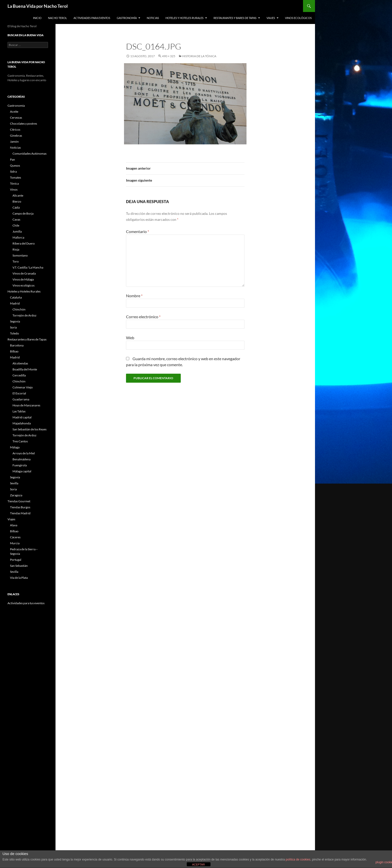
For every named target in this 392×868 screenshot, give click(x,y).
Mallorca (18, 237)
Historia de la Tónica (199, 56)
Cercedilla (19, 375)
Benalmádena (21, 459)
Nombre (134, 296)
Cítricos (15, 130)
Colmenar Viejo (23, 387)
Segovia (15, 321)
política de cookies (298, 860)
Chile (16, 225)
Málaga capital (22, 471)
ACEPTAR (198, 865)
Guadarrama (21, 399)
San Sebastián (19, 566)
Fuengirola (20, 465)
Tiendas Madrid (20, 513)
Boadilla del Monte (25, 369)
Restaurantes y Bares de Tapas (235, 18)
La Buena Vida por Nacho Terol (38, 6)
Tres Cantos (20, 441)
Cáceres (15, 537)
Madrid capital (22, 417)
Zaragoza (16, 495)
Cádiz (16, 207)
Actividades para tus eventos (26, 603)
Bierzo (17, 201)
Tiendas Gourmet (19, 501)
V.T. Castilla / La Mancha (28, 267)
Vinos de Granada (24, 273)
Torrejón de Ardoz (24, 315)
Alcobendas (20, 363)
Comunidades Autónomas (29, 153)
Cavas (16, 219)
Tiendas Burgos (20, 507)
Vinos (14, 189)
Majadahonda (22, 423)
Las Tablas (19, 411)
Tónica (14, 183)
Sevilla (14, 483)
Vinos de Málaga (23, 279)
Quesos (15, 165)
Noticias (153, 18)
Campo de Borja (23, 213)
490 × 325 (169, 56)
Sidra (13, 171)
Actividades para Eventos (92, 18)
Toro (16, 261)
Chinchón (19, 309)
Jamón (14, 142)
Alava (14, 525)
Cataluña (16, 297)
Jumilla (17, 231)
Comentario (137, 231)
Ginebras (16, 136)
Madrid (15, 303)
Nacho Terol (57, 18)
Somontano (20, 255)
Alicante (18, 195)
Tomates (15, 177)
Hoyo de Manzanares (26, 405)
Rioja (16, 249)
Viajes (271, 18)
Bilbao (14, 351)
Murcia (15, 543)
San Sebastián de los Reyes (29, 429)
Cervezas (16, 118)
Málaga (15, 447)
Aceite (14, 112)
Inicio (37, 18)
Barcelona (17, 345)
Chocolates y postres (23, 124)
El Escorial (19, 393)
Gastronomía (127, 18)
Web (130, 338)
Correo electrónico (143, 317)
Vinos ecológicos (298, 18)
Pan (12, 159)
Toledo (14, 333)
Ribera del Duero (24, 243)
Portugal (16, 560)
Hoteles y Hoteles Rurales (184, 18)
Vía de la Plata (19, 578)
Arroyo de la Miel (24, 453)
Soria (13, 327)
